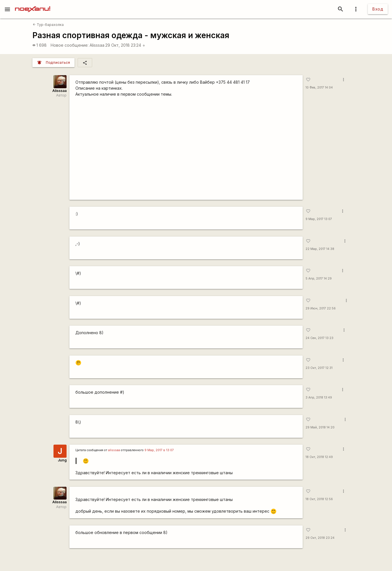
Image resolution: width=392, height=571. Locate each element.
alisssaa (114, 450)
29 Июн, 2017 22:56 (321, 308)
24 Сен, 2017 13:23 (319, 338)
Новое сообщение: (70, 45)
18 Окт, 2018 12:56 (319, 499)
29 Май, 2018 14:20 (320, 427)
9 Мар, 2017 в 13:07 (159, 450)
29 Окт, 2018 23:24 (125, 45)
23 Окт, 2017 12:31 (319, 368)
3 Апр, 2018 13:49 (319, 398)
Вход (378, 9)
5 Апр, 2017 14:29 (319, 279)
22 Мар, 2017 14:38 (320, 249)
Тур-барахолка (48, 25)
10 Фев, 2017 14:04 (319, 88)
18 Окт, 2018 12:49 (319, 457)
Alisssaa (97, 45)
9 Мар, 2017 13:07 (319, 219)
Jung (62, 460)
